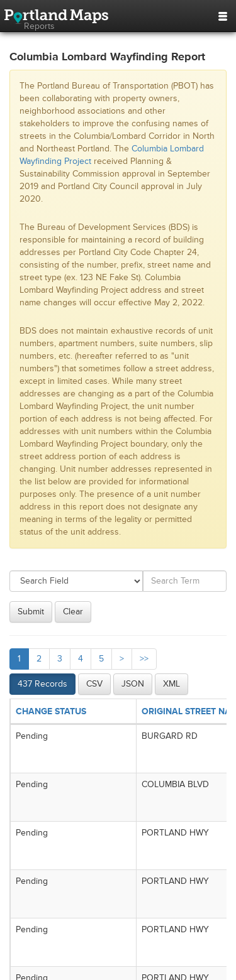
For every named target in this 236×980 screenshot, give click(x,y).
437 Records (42, 684)
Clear (73, 612)
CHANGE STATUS (51, 711)
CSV (94, 684)
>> (144, 659)
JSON (133, 684)
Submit (31, 612)
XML (171, 684)
